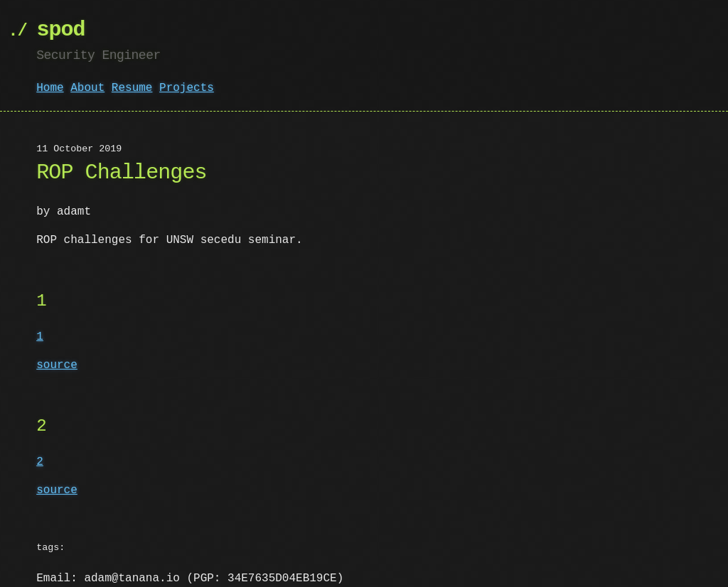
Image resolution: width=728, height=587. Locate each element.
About (87, 88)
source (57, 365)
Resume (132, 88)
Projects (187, 88)
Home (50, 88)
